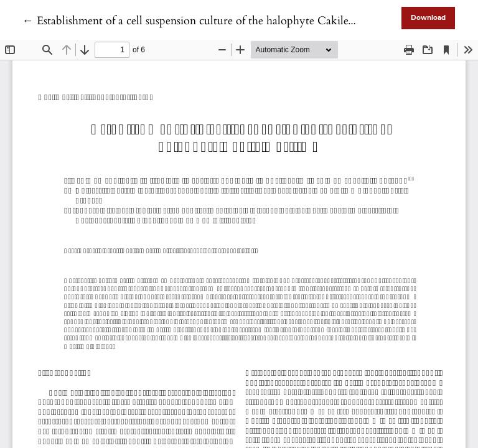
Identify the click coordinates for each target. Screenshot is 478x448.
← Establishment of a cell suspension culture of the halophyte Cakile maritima (209, 21)
